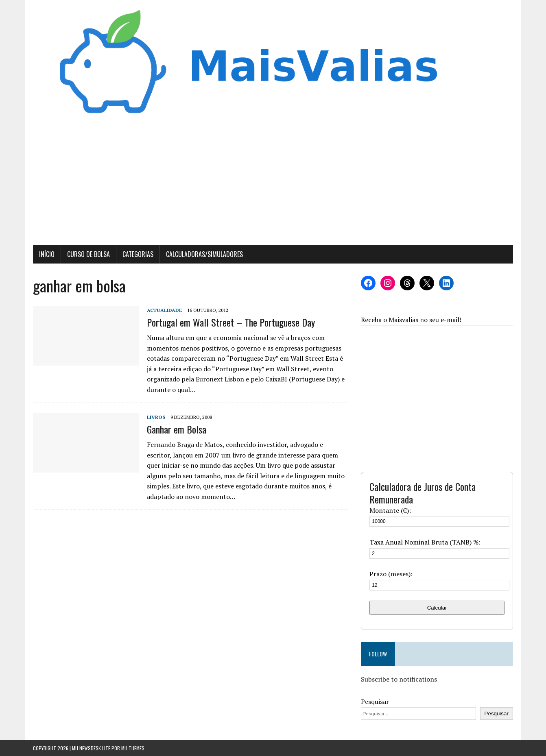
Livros (156, 417)
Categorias (138, 254)
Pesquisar (375, 702)
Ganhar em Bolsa (177, 429)
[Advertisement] (273, 184)
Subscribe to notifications (399, 679)
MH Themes (133, 748)
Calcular (437, 608)
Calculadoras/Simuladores (204, 254)
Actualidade (164, 310)
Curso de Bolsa (88, 254)
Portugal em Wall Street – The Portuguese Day (231, 322)
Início (47, 254)
